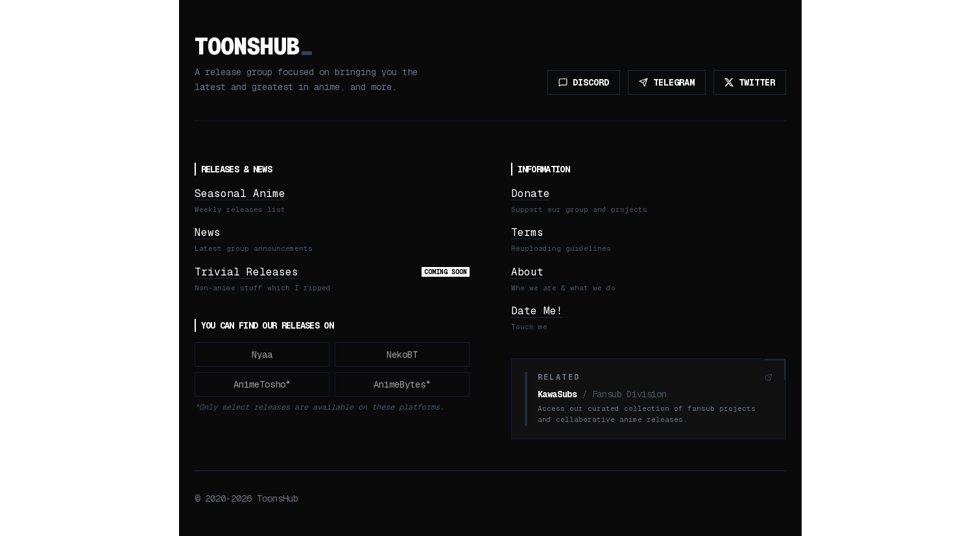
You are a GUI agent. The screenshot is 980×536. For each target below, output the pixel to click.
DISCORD (584, 82)
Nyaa (262, 355)
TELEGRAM (667, 82)
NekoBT (402, 355)
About (527, 272)
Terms (527, 232)
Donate (531, 193)
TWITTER (750, 82)
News (208, 232)
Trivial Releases (246, 272)
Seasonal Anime (240, 193)
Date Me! (537, 311)
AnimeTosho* (262, 384)
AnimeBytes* (402, 384)
